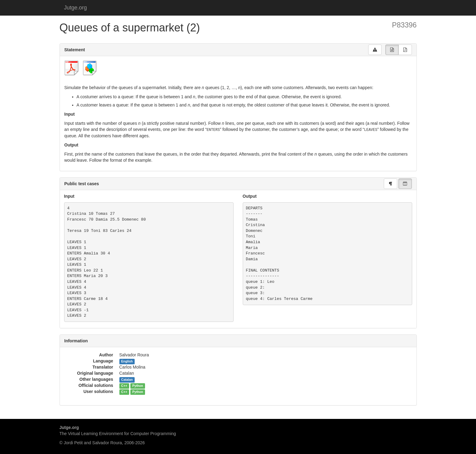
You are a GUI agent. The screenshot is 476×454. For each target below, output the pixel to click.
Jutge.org (76, 8)
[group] (392, 50)
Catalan (127, 379)
